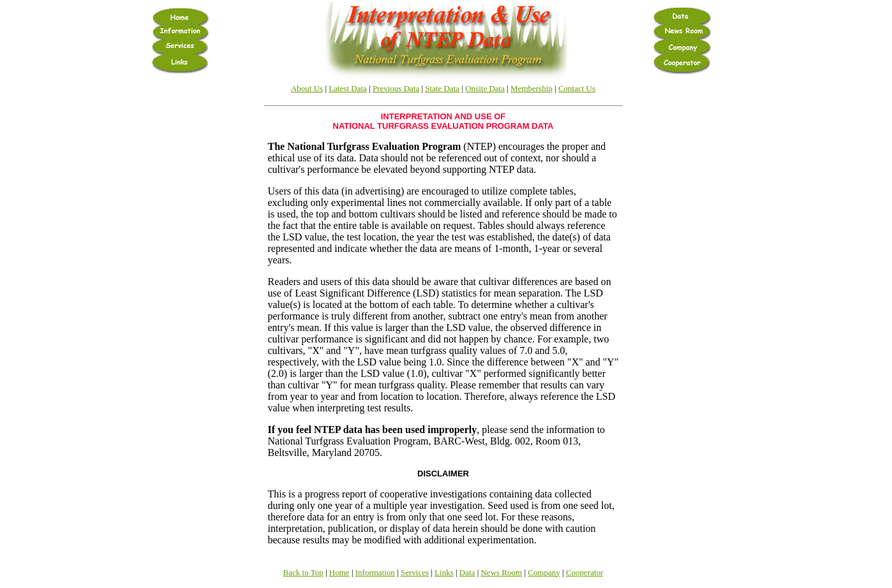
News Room (501, 572)
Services (415, 572)
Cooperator (584, 572)
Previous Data (396, 88)
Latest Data (348, 88)
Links (444, 572)
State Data (442, 88)
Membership (531, 88)
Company (544, 572)
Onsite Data (485, 88)
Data (467, 572)
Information (375, 572)
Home (339, 572)
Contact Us (577, 88)
